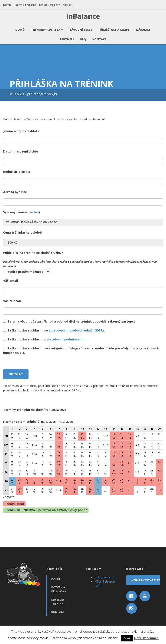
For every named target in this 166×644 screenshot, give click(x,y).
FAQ (83, 37)
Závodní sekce (81, 28)
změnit (34, 210)
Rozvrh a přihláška (25, 5)
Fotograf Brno (105, 575)
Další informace (146, 638)
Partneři (67, 37)
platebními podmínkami (65, 337)
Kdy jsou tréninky (49, 5)
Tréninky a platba (47, 28)
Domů (7, 5)
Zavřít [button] (127, 638)
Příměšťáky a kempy (114, 28)
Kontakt (68, 5)
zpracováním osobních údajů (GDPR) (76, 328)
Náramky (143, 28)
